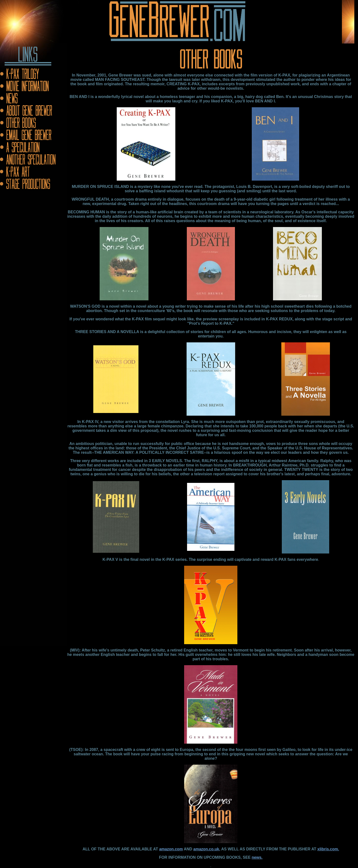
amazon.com (171, 849)
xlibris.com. (328, 849)
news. (257, 857)
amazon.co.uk (206, 849)
